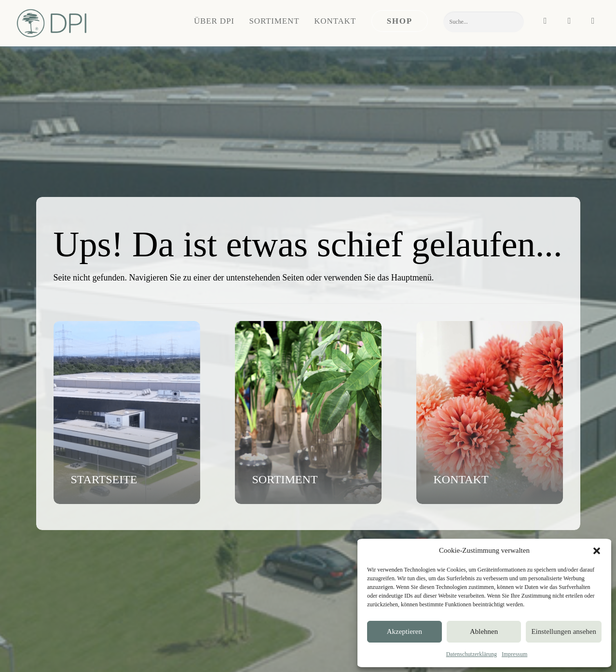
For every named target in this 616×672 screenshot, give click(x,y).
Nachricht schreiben (201, 521)
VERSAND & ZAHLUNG (177, 653)
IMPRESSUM (54, 653)
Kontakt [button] (335, 21)
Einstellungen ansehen (564, 631)
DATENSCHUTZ (100, 653)
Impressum (514, 654)
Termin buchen (194, 546)
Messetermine (329, 560)
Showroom (324, 534)
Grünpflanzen (464, 534)
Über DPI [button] (214, 21)
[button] (597, 551)
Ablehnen (484, 631)
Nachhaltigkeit (329, 546)
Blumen (456, 521)
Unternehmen (328, 521)
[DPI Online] (52, 23)
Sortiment (274, 21)
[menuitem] (214, 21)
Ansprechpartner (196, 534)
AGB (132, 653)
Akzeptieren (404, 631)
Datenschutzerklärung (472, 654)
